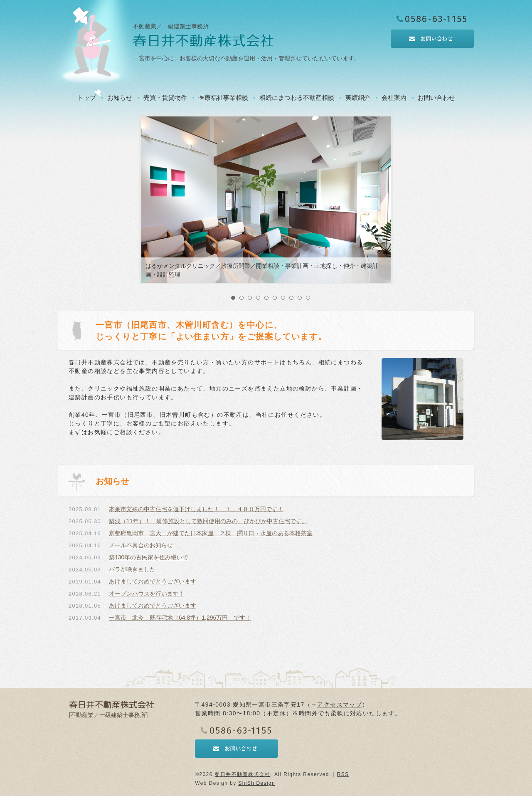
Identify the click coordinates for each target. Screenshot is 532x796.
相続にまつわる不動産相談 (297, 98)
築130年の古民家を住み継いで (149, 557)
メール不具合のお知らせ (141, 545)
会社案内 (394, 98)
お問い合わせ (436, 98)
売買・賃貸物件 (165, 98)
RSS (343, 774)
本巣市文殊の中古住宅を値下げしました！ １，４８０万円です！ (196, 509)
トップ (87, 98)
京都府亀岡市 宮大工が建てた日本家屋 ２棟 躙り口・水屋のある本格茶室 (211, 533)
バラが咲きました (132, 569)
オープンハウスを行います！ (147, 593)
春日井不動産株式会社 (242, 774)
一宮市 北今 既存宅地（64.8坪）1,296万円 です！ (180, 618)
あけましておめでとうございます (153, 581)
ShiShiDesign (257, 783)
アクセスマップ (340, 705)
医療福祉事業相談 (223, 98)
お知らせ (120, 98)
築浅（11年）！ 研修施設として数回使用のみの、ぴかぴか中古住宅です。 (208, 521)
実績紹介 (358, 98)
